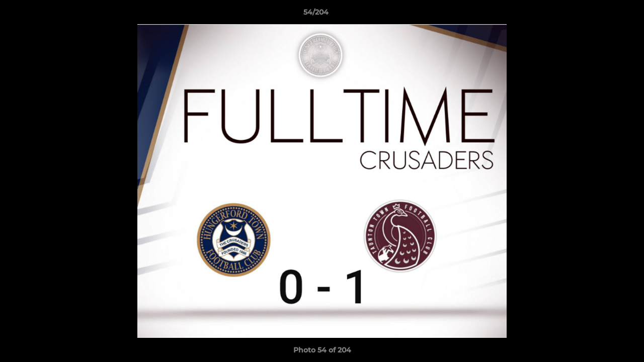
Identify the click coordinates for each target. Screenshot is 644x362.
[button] (602, 15)
